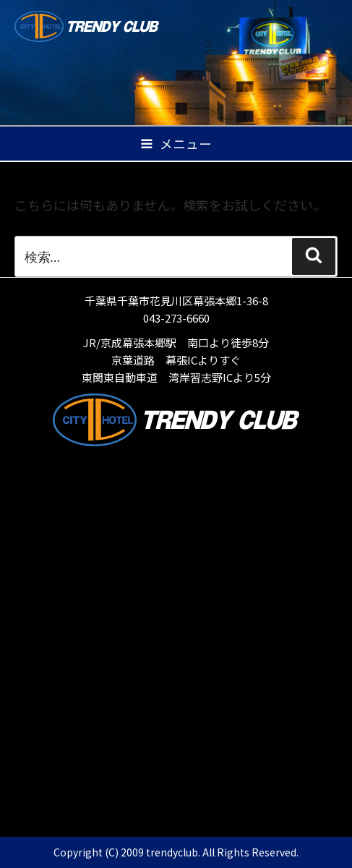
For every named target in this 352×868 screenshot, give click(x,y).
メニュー (176, 144)
